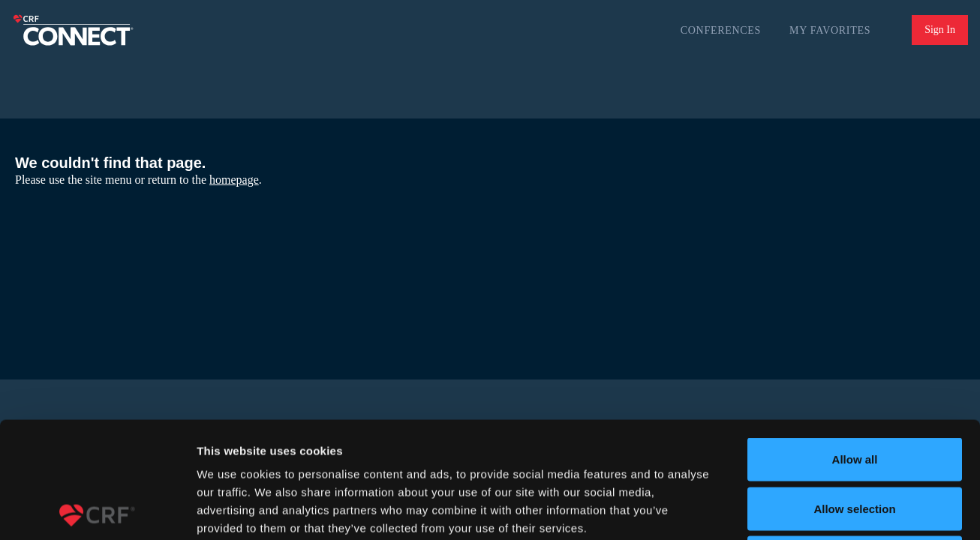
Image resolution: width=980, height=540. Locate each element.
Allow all (855, 343)
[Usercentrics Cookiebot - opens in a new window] (97, 511)
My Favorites (830, 30)
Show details (788, 510)
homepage (234, 180)
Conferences (721, 30)
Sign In (940, 30)
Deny (855, 441)
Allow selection (854, 393)
